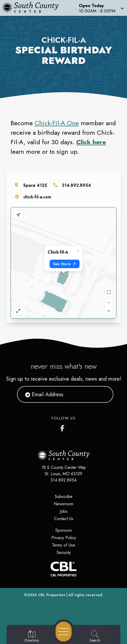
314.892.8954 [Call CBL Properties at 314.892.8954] (63, 480)
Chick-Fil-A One (57, 123)
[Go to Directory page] (32, 637)
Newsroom (63, 504)
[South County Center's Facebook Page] (63, 427)
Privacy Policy (64, 538)
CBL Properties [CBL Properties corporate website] (52, 595)
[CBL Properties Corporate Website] (63, 569)
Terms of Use (63, 545)
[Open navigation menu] (64, 632)
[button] (101, 8)
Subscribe (64, 496)
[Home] (33, 8)
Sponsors (64, 530)
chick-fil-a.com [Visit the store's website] (37, 197)
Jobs (64, 511)
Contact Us (64, 519)
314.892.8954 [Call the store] (76, 185)
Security (64, 552)
